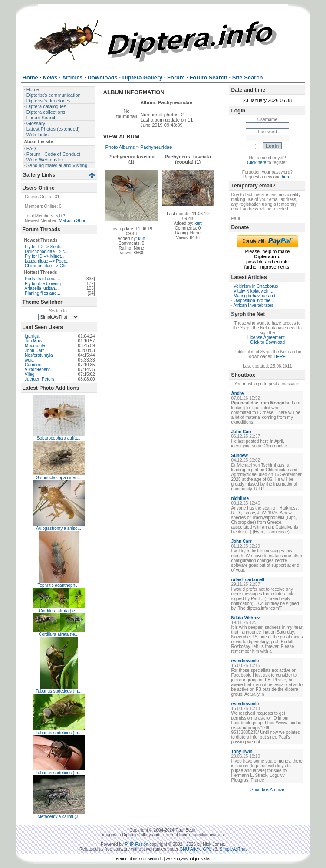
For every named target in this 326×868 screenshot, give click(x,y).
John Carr (34, 350)
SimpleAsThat (233, 849)
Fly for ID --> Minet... (44, 256)
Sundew (239, 455)
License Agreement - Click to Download (267, 340)
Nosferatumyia (39, 355)
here (286, 177)
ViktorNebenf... (39, 370)
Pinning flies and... (43, 293)
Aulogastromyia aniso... (59, 528)
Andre (237, 393)
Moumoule (35, 346)
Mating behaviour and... (256, 296)
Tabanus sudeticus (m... (59, 691)
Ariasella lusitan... (42, 288)
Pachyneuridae (156, 147)
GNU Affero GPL (196, 849)
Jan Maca (34, 341)
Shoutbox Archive (267, 790)
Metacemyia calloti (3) (58, 817)
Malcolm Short (72, 221)
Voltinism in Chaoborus (256, 286)
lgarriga (32, 336)
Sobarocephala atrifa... (59, 438)
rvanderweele (245, 661)
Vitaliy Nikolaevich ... (254, 291)
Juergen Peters (40, 379)
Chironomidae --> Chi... (47, 266)
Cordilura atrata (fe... (59, 611)
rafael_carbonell (248, 580)
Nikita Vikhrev (245, 618)
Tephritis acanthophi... (58, 585)
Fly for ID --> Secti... (44, 247)
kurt (142, 238)
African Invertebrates (253, 305)
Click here (257, 163)
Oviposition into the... (254, 301)
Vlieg (30, 374)
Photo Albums (120, 147)
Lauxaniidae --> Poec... (47, 261)
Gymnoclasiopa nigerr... (59, 478)
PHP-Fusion (137, 844)
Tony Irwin (242, 751)
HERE (280, 357)
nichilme (240, 498)
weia (29, 360)
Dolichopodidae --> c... (46, 252)
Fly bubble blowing (43, 284)
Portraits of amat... (43, 279)
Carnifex (33, 365)
